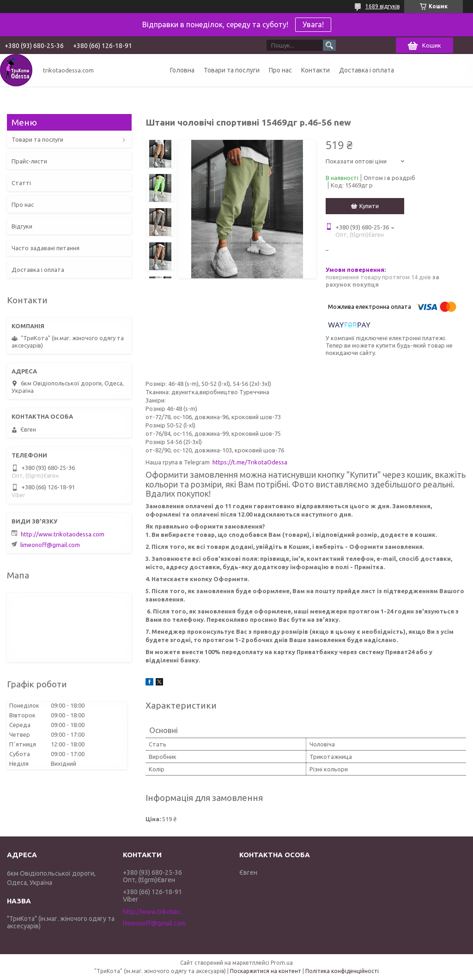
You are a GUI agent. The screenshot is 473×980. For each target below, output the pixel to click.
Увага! (313, 24)
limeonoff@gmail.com (50, 545)
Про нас (280, 70)
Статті (21, 183)
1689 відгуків (382, 6)
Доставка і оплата (367, 70)
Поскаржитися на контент (266, 971)
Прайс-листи (29, 161)
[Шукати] (329, 45)
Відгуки (22, 226)
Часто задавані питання (45, 248)
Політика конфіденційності (342, 971)
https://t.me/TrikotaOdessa (250, 462)
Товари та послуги (232, 70)
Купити (369, 206)
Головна (182, 70)
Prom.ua (282, 963)
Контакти (315, 70)
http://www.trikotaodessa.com (63, 534)
